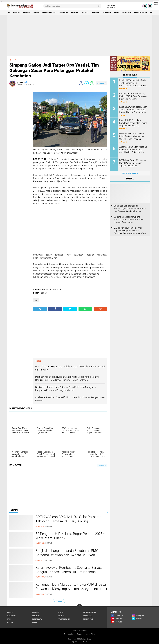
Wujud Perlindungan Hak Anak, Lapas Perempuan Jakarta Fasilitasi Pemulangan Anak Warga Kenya (130, 231)
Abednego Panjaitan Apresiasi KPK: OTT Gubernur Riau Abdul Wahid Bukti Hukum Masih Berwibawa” (133, 150)
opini (116, 12)
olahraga (107, 12)
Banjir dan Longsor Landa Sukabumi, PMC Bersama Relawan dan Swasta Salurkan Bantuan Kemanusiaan (67, 555)
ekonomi (27, 12)
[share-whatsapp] (92, 83)
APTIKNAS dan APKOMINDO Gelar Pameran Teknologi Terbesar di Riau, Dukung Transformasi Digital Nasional (68, 521)
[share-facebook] (81, 83)
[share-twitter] (87, 83)
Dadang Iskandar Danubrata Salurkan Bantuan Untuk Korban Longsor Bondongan (129, 220)
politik (10, 623)
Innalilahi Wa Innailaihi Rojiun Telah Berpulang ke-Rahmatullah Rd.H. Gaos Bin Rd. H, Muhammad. (133, 83)
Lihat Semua (58, 601)
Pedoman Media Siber (86, 634)
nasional (96, 12)
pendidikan (88, 619)
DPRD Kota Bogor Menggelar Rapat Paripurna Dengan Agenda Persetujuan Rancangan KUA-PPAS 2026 (133, 163)
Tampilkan (102, 465)
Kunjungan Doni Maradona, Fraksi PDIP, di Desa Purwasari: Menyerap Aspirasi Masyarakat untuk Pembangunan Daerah (71, 589)
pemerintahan (141, 12)
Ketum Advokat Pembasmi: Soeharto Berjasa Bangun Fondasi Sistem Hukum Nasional (69, 570)
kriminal (75, 12)
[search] (72, 6)
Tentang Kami (70, 634)
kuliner (85, 12)
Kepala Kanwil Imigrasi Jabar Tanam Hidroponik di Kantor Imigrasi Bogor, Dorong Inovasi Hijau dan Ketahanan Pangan (134, 110)
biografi (16, 12)
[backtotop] (80, 607)
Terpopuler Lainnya (130, 173)
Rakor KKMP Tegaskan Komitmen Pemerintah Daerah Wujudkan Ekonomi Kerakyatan (133, 123)
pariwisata (126, 12)
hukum (36, 12)
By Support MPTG (79, 641)
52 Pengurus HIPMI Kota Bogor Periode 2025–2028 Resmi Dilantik (70, 536)
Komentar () (101, 83)
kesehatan (63, 12)
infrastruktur (49, 12)
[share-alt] (40, 309)
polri (36, 300)
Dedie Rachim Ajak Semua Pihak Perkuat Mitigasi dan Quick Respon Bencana (132, 136)
